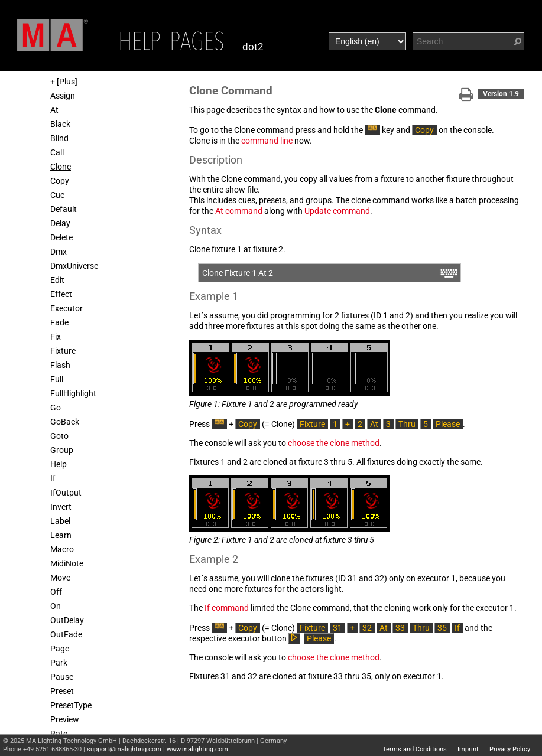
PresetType (71, 705)
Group (62, 450)
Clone (61, 167)
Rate (59, 734)
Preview (65, 719)
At (54, 110)
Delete (61, 237)
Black (60, 124)
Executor (66, 308)
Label (60, 521)
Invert (61, 507)
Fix (56, 337)
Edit (57, 280)
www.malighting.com (197, 749)
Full (57, 379)
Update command (337, 211)
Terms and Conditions (415, 749)
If (53, 478)
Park (59, 663)
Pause (62, 677)
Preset (62, 691)
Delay (60, 223)
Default (64, 209)
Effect (61, 294)
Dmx (59, 252)
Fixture (63, 351)
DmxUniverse (74, 266)
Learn (61, 535)
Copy (60, 181)
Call (57, 152)
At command (239, 211)
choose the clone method (334, 443)
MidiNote (67, 563)
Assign (63, 96)
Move (60, 578)
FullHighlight (73, 393)
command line (267, 141)
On (56, 606)
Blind (59, 138)
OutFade (66, 634)
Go (56, 408)
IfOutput (66, 493)
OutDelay (67, 620)
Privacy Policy (510, 749)
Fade (59, 322)
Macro (62, 549)
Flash (60, 365)
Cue (57, 195)
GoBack (65, 422)
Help (59, 464)
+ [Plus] (64, 82)
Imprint (468, 749)
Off (56, 592)
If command (227, 608)
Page (60, 649)
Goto (59, 436)
